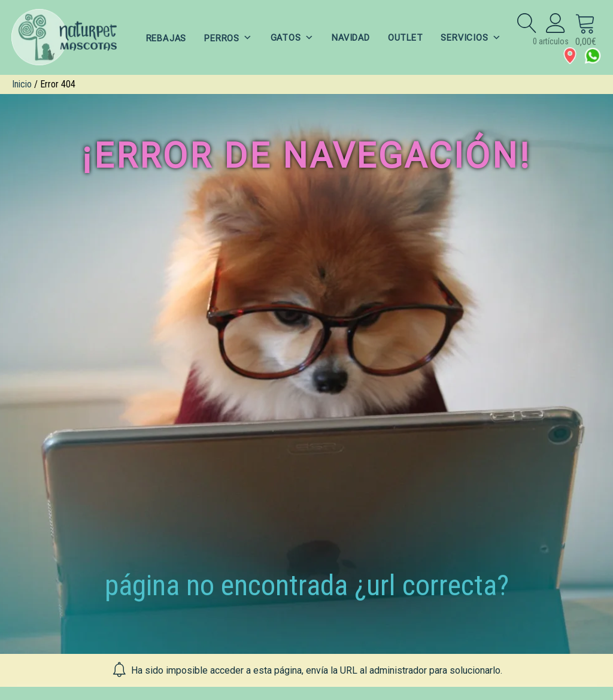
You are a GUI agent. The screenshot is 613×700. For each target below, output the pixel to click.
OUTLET (406, 38)
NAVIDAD (351, 38)
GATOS (292, 38)
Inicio (22, 84)
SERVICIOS (473, 38)
